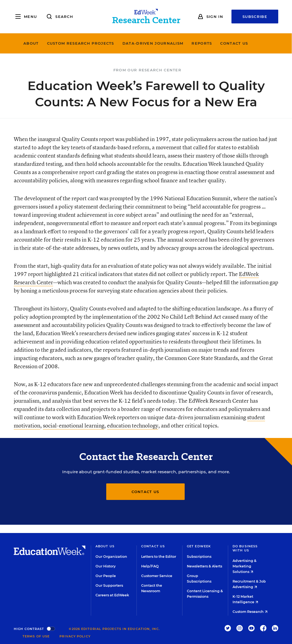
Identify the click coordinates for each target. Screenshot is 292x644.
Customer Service (157, 576)
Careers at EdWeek (112, 595)
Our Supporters (109, 585)
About (41, 43)
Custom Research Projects (91, 43)
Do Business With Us (245, 548)
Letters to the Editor (159, 557)
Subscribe (255, 17)
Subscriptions (199, 557)
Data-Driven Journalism (163, 43)
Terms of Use (36, 636)
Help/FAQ (150, 566)
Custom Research (250, 612)
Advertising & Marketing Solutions (245, 566)
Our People (106, 576)
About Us (105, 546)
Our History (106, 566)
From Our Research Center (147, 70)
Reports (212, 43)
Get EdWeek (199, 546)
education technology (133, 425)
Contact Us (245, 43)
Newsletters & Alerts (204, 566)
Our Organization (111, 557)
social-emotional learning (74, 425)
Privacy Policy (75, 636)
